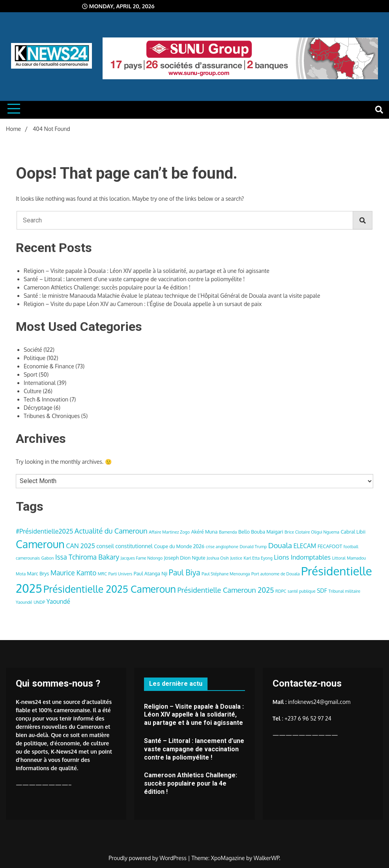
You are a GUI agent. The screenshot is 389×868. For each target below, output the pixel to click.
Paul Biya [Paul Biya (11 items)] (185, 572)
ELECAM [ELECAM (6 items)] (305, 546)
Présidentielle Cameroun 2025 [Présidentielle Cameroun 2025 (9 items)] (225, 590)
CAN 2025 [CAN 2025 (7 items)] (80, 546)
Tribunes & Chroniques (52, 416)
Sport (31, 374)
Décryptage (38, 408)
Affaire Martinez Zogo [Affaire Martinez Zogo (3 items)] (169, 532)
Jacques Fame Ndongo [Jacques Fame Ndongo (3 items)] (142, 558)
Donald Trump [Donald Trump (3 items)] (253, 547)
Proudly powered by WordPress (148, 858)
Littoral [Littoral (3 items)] (339, 558)
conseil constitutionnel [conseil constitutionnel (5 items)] (124, 546)
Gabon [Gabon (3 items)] (47, 558)
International (40, 383)
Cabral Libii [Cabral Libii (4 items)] (353, 532)
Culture (33, 391)
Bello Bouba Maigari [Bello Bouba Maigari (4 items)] (261, 532)
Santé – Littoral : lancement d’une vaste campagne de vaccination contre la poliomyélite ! (134, 279)
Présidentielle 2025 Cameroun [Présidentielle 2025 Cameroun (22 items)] (110, 589)
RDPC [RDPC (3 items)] (281, 591)
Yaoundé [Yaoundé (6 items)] (58, 601)
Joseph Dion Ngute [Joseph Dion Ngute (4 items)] (185, 558)
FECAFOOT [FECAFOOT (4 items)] (330, 546)
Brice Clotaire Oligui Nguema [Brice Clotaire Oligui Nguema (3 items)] (312, 532)
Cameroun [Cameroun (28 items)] (40, 544)
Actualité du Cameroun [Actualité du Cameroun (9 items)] (111, 531)
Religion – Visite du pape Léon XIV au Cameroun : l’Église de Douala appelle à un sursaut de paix (143, 304)
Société (33, 350)
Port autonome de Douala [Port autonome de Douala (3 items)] (276, 574)
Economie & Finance (49, 366)
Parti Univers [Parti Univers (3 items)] (120, 574)
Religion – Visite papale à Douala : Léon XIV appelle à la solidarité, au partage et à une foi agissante (147, 271)
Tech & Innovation (46, 399)
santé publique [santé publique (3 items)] (302, 591)
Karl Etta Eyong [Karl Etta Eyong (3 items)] (258, 558)
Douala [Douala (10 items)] (280, 545)
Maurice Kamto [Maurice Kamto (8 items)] (73, 573)
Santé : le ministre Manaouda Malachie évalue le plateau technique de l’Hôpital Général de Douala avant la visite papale (172, 296)
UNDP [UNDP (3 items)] (39, 602)
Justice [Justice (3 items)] (236, 558)
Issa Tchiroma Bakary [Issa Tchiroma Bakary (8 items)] (87, 557)
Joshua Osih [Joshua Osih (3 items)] (218, 558)
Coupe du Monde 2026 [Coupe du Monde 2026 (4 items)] (179, 546)
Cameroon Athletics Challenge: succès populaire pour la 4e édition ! (107, 287)
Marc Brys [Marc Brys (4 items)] (38, 573)
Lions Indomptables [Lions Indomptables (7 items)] (302, 557)
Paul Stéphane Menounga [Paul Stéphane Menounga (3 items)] (226, 574)
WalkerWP (267, 858)
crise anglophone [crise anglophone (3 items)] (222, 547)
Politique (35, 358)
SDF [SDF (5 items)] (322, 591)
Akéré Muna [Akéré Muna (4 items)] (204, 532)
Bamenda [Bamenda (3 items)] (228, 532)
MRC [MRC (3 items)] (102, 574)
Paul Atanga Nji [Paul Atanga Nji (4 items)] (151, 573)
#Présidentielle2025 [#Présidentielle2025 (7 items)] (44, 531)
